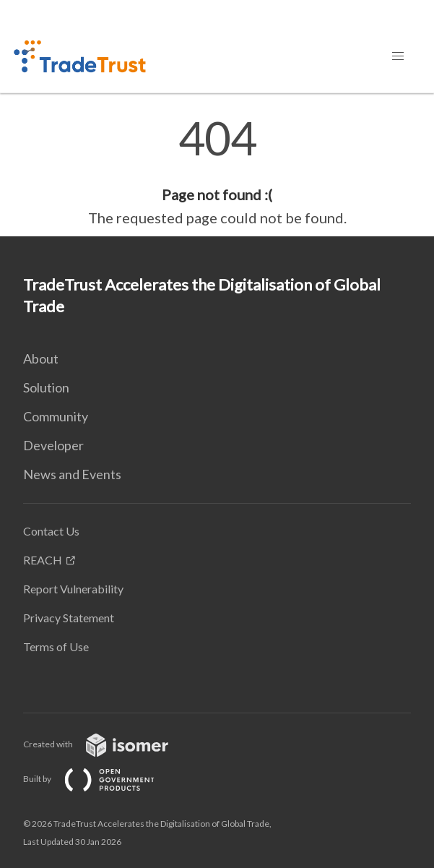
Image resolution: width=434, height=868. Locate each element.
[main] (217, 172)
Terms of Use (56, 646)
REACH (43, 560)
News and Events (72, 474)
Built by (100, 779)
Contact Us (51, 531)
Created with (107, 744)
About (41, 358)
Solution (46, 387)
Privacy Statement (69, 618)
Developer (53, 445)
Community (56, 416)
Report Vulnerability (73, 589)
